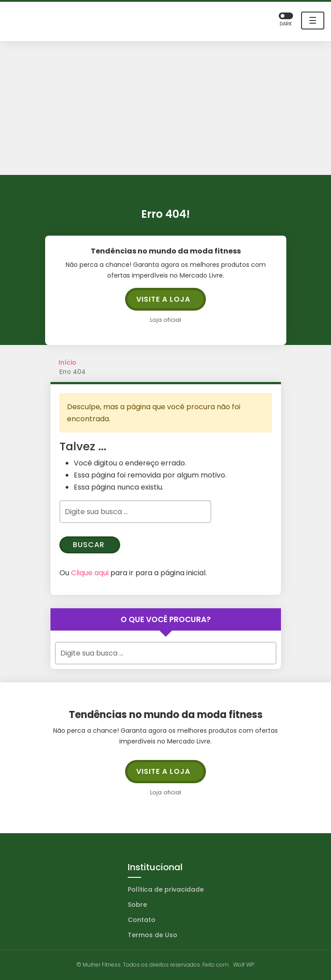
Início (67, 362)
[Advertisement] (165, 108)
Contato (142, 920)
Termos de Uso (153, 935)
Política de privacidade (166, 889)
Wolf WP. (244, 965)
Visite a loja (163, 299)
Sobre (137, 905)
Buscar (89, 545)
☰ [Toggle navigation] (313, 21)
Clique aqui (90, 573)
